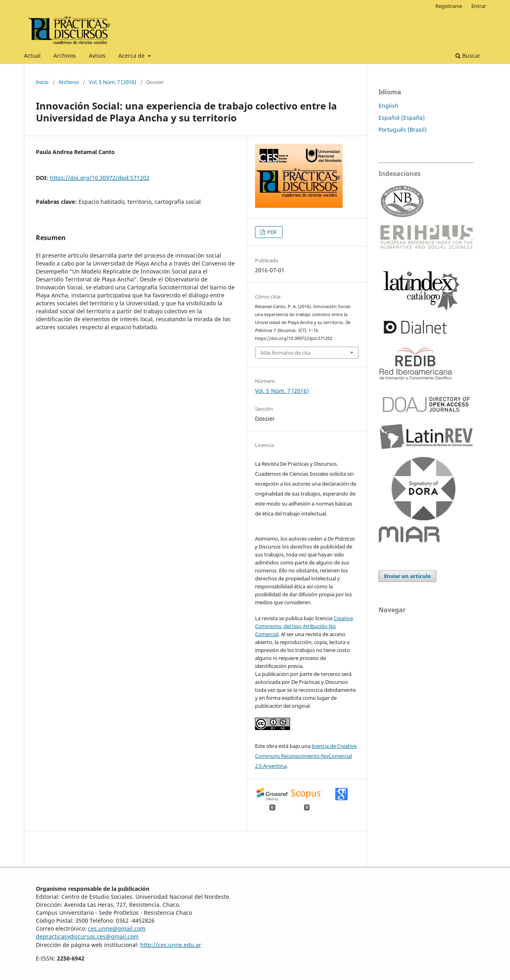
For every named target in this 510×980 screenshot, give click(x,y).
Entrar (479, 6)
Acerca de (132, 56)
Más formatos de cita (285, 353)
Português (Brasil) (403, 130)
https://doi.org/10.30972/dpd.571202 (100, 178)
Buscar (468, 56)
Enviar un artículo (407, 576)
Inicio (42, 82)
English (388, 106)
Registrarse (449, 6)
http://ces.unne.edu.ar (171, 945)
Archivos (65, 56)
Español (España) (402, 118)
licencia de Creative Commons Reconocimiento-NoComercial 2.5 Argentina (306, 756)
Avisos (97, 56)
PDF (272, 232)
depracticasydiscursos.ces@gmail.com (87, 936)
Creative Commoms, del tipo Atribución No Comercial (304, 626)
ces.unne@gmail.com (117, 928)
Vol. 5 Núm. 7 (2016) (113, 82)
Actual (32, 56)
